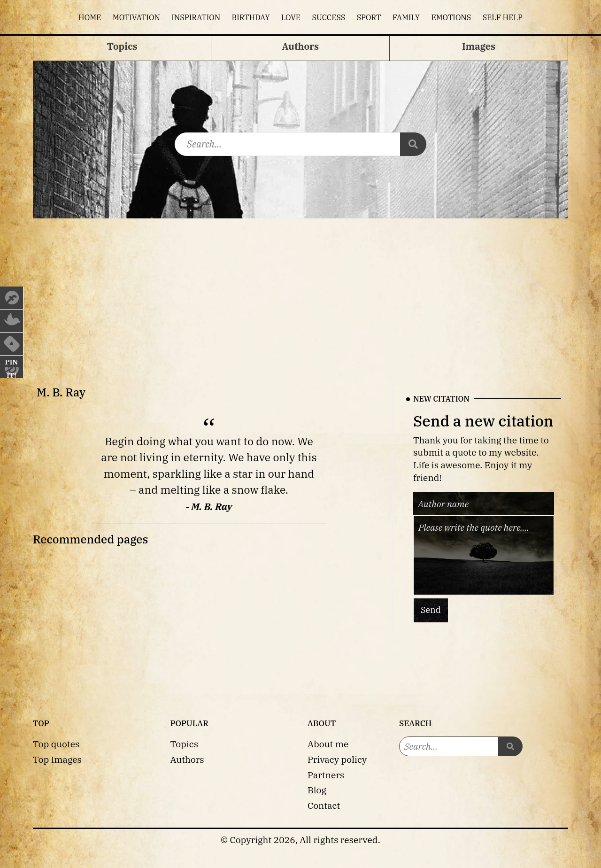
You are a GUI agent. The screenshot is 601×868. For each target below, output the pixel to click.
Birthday (251, 17)
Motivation (136, 17)
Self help (503, 17)
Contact (324, 805)
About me (328, 744)
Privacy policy (337, 759)
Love (291, 17)
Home (90, 17)
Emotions (451, 17)
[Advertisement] (300, 289)
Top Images (57, 759)
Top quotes (56, 744)
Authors (187, 759)
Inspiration (196, 17)
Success (329, 17)
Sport (369, 17)
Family (406, 17)
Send (431, 610)
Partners (326, 775)
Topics (185, 744)
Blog (317, 790)
